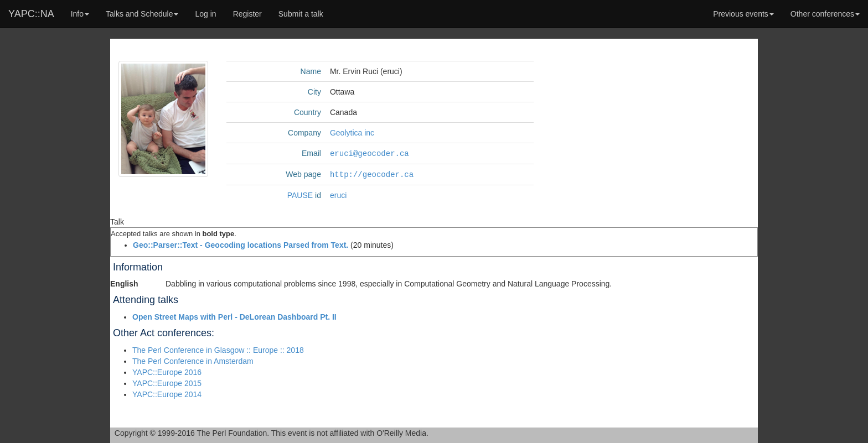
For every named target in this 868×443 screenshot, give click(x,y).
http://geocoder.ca (372, 173)
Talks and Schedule (142, 14)
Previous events (743, 14)
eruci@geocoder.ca (370, 153)
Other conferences (825, 14)
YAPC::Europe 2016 (167, 371)
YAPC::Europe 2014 (167, 393)
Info (80, 14)
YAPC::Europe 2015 (167, 382)
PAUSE (300, 194)
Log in (205, 14)
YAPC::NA (31, 14)
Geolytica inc (352, 133)
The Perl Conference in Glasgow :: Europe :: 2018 (218, 349)
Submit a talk (301, 14)
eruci (338, 194)
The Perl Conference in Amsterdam (193, 360)
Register (247, 14)
